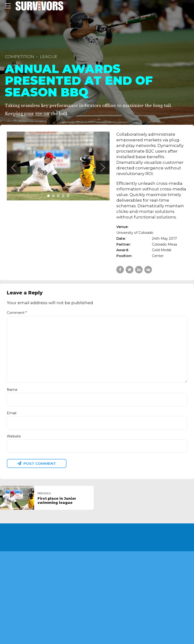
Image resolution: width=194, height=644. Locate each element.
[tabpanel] (58, 166)
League (49, 57)
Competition (19, 57)
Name (12, 390)
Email (12, 413)
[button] (14, 167)
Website (14, 436)
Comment (17, 313)
